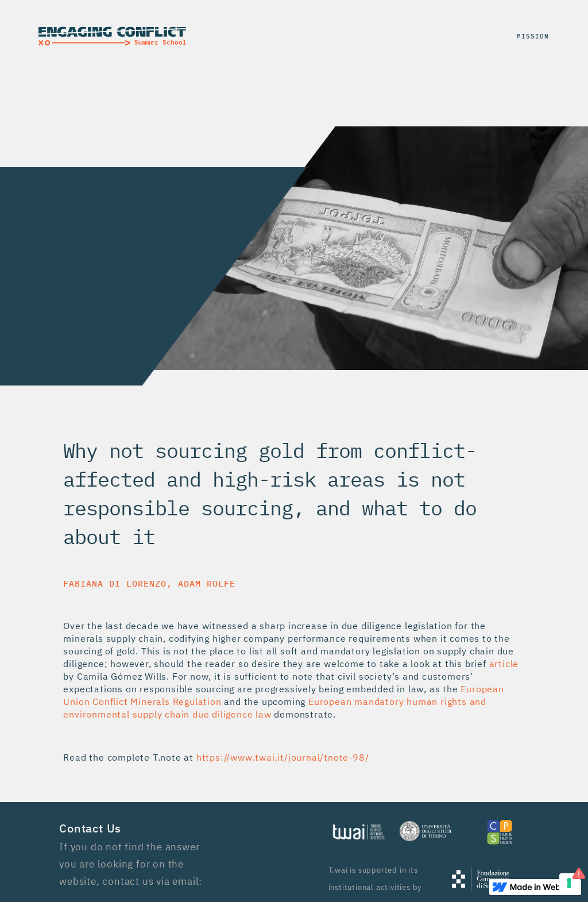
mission (533, 36)
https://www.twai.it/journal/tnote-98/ (283, 757)
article (504, 664)
